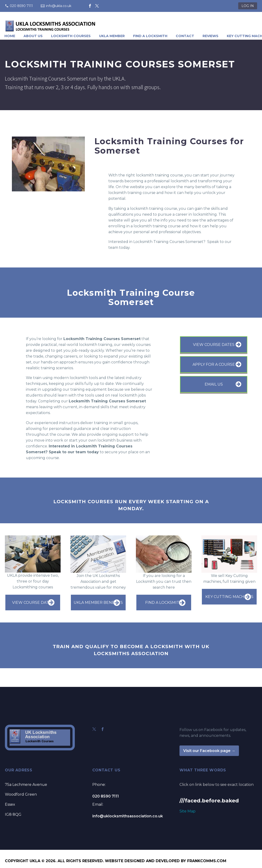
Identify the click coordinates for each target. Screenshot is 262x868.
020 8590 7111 (21, 6)
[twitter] (94, 729)
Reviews (210, 36)
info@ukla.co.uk (59, 6)
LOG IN (248, 6)
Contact (185, 36)
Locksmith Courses (71, 36)
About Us (33, 36)
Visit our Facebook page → (209, 751)
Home (10, 36)
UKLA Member (112, 36)
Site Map (188, 811)
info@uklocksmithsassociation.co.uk (128, 816)
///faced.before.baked (209, 801)
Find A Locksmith (150, 36)
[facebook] (103, 729)
